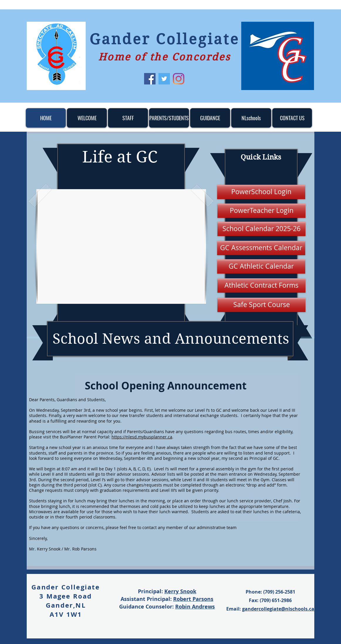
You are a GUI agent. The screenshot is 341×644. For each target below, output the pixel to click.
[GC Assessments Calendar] (261, 248)
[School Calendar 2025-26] (261, 229)
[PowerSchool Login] (261, 192)
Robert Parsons (193, 599)
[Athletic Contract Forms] (261, 285)
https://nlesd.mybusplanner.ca (142, 437)
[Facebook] (150, 79)
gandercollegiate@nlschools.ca (278, 609)
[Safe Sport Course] (261, 305)
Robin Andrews (195, 607)
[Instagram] (179, 79)
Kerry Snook (180, 591)
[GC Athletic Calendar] (261, 266)
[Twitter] (164, 79)
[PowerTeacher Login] (261, 211)
